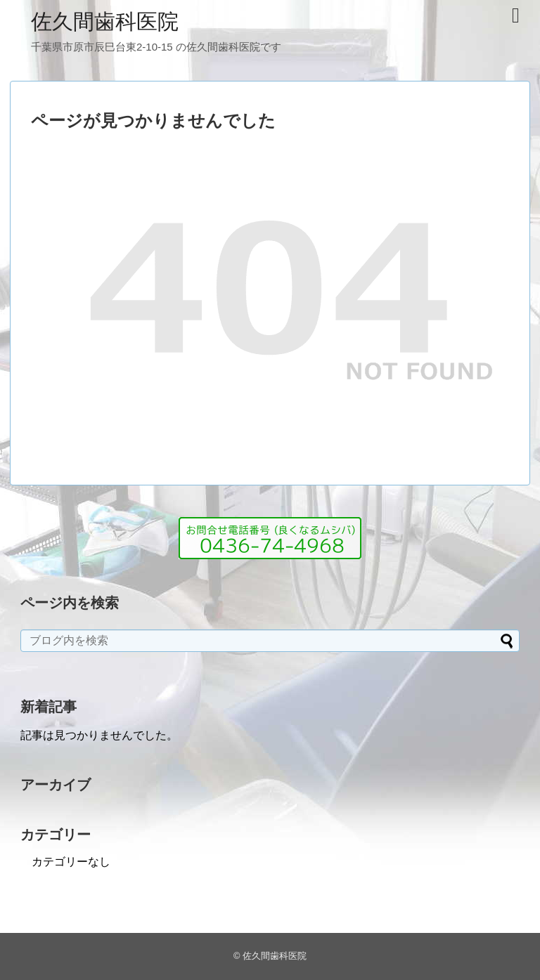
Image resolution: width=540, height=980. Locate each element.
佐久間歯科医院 (105, 21)
